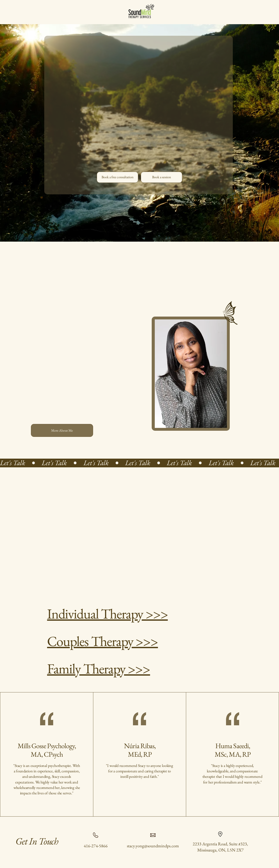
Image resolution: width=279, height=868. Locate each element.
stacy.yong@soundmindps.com (153, 846)
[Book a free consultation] (117, 177)
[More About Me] (62, 430)
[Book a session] (162, 177)
